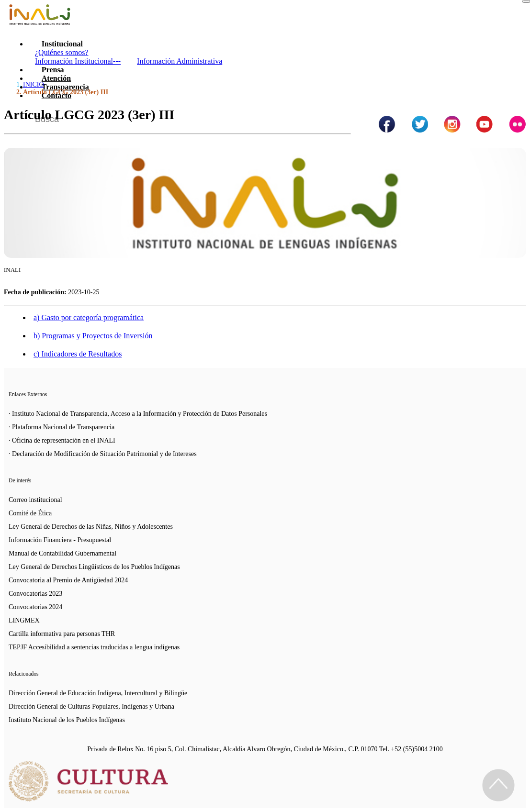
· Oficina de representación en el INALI (62, 440)
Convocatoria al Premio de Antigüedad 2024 (68, 580)
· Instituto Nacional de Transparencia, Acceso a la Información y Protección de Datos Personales (138, 414)
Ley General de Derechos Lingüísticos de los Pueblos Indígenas (94, 567)
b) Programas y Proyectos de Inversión (93, 336)
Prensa (53, 70)
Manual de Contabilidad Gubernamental (62, 553)
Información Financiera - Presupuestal (60, 540)
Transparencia (65, 87)
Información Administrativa (180, 61)
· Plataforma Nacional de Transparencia (62, 427)
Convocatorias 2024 (35, 607)
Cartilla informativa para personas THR (62, 634)
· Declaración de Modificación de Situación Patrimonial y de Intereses (103, 454)
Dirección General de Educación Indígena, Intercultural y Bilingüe (98, 693)
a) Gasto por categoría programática (89, 317)
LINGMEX (24, 620)
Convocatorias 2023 (35, 594)
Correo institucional (35, 500)
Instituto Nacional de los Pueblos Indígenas (67, 720)
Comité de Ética (30, 513)
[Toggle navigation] (526, 1)
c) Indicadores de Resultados (78, 354)
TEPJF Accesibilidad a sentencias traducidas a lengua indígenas (94, 647)
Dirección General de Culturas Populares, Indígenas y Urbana (91, 706)
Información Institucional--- (78, 61)
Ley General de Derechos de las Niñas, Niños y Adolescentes (91, 527)
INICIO (34, 84)
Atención (56, 78)
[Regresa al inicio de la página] (498, 785)
